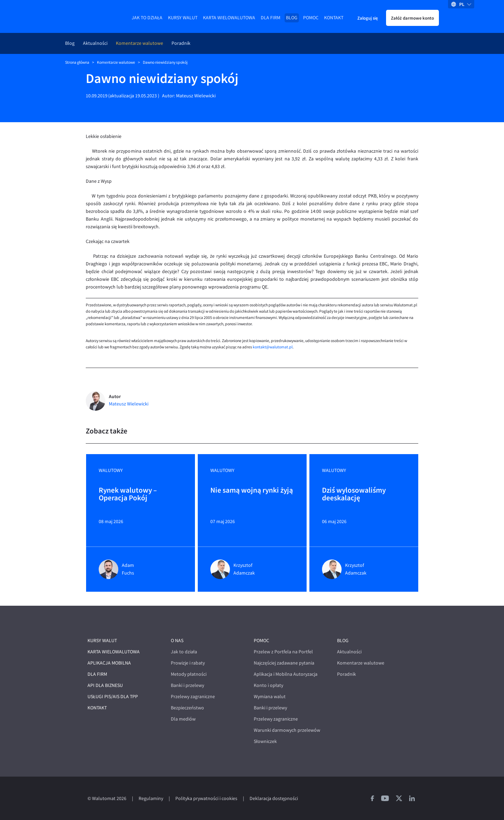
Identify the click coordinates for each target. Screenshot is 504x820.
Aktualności (95, 43)
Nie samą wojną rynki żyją (252, 491)
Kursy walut (183, 18)
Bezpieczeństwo (187, 708)
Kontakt (334, 18)
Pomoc (311, 18)
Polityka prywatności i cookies (206, 798)
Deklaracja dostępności (274, 798)
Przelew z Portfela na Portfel (283, 652)
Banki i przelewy (187, 685)
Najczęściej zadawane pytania (284, 663)
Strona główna (77, 62)
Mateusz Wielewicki (196, 96)
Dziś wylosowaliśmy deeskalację (354, 494)
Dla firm (271, 18)
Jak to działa (147, 18)
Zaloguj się (367, 18)
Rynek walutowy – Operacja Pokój (128, 494)
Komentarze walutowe (139, 43)
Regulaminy (151, 798)
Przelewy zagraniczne (193, 697)
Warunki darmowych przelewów (287, 730)
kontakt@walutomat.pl (273, 347)
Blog (292, 18)
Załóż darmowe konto (412, 18)
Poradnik (181, 43)
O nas (177, 641)
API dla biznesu (105, 685)
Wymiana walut (270, 697)
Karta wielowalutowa (229, 18)
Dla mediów (183, 719)
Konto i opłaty (268, 685)
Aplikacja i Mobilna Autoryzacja (286, 674)
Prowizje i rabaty (188, 663)
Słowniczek (265, 741)
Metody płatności (189, 674)
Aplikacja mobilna (109, 663)
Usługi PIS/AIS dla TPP (113, 697)
